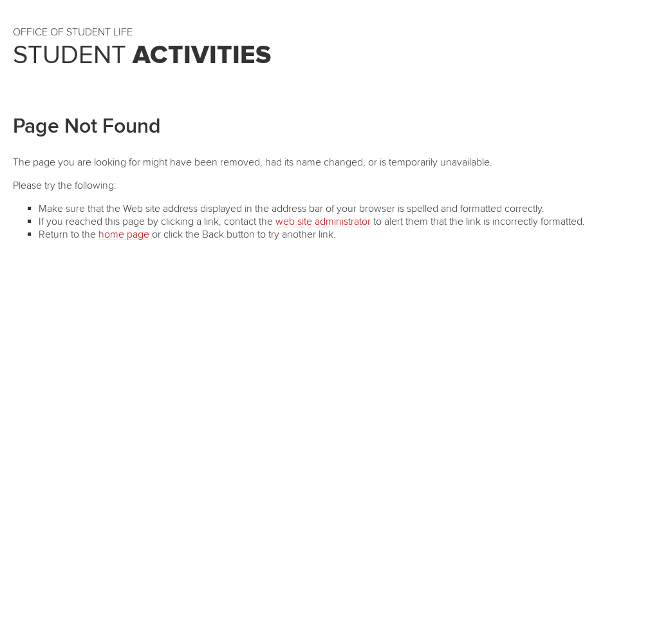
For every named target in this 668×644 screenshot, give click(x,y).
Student (142, 55)
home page (124, 234)
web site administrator (323, 222)
